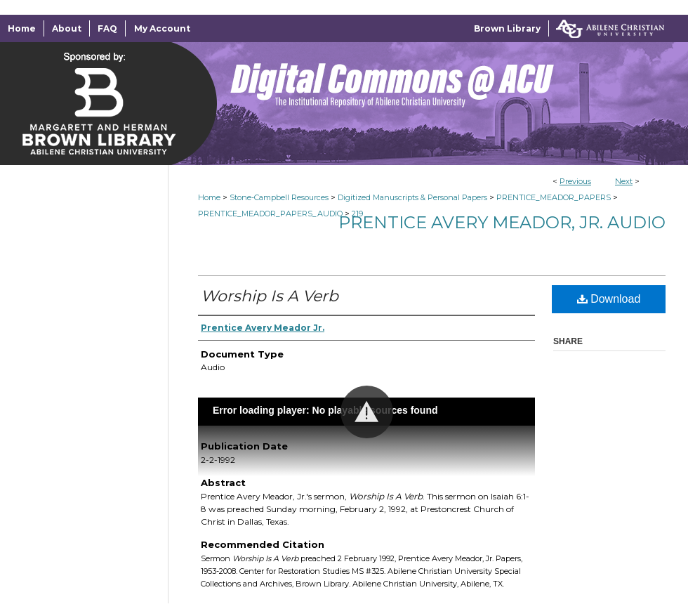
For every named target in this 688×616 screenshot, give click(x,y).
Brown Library (507, 28)
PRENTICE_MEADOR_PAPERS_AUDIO (270, 214)
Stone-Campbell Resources (279, 197)
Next (624, 181)
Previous (575, 181)
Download (609, 299)
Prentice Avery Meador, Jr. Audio (502, 222)
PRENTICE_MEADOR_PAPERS (554, 197)
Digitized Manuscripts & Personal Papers (412, 197)
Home (209, 197)
